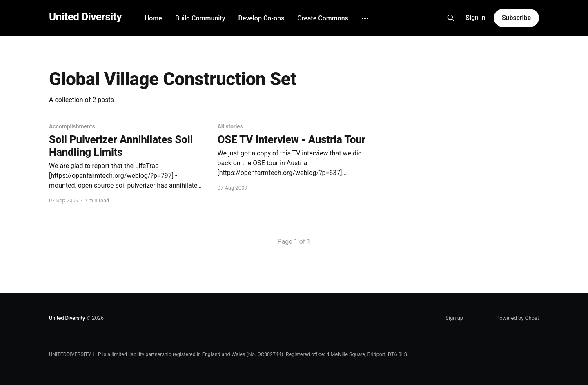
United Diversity (85, 17)
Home (153, 18)
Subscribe (516, 18)
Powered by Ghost (518, 318)
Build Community (200, 18)
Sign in (476, 18)
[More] (365, 18)
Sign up (454, 318)
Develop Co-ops (261, 18)
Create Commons (323, 18)
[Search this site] (451, 18)
